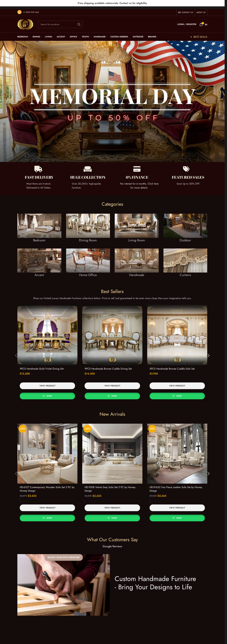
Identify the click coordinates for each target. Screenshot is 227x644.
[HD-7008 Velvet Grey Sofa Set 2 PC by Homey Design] (112, 451)
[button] (13, 353)
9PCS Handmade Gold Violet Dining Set (42, 366)
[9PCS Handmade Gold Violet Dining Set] (47, 332)
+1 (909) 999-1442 (31, 10)
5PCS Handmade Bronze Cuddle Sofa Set (172, 366)
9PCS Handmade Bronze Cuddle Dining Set (108, 366)
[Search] (60, 22)
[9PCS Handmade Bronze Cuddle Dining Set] (112, 332)
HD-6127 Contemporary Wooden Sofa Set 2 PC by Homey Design (47, 486)
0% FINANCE (137, 175)
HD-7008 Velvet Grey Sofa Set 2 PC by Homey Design (110, 486)
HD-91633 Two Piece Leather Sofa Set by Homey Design (176, 486)
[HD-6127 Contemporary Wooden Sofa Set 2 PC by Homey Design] (47, 451)
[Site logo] (25, 21)
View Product (47, 383)
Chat (49, 393)
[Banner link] (39, 228)
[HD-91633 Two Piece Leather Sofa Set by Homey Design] (177, 451)
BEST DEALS (200, 34)
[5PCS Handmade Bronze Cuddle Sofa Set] (177, 332)
